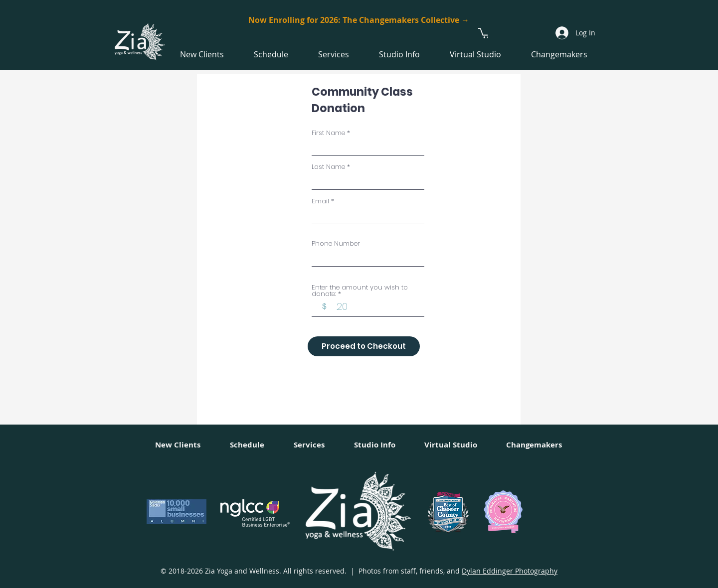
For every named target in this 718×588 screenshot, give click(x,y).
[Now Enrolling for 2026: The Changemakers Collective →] (359, 20)
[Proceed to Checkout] (364, 346)
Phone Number (336, 243)
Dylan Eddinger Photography (510, 571)
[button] (485, 33)
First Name (328, 133)
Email (320, 201)
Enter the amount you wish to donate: (360, 291)
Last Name (328, 167)
